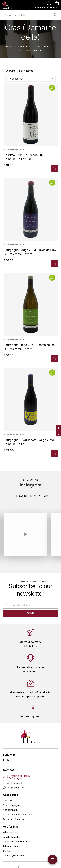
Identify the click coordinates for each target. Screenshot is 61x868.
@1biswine (31, 480)
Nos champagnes (12, 805)
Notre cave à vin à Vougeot (18, 815)
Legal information (12, 837)
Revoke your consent (14, 856)
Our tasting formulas (14, 819)
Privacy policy (11, 846)
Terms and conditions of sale (18, 842)
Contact (7, 851)
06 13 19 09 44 (14, 783)
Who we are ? (10, 832)
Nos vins (8, 801)
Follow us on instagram (30, 496)
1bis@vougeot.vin (16, 787)
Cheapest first (30, 78)
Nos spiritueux (11, 810)
